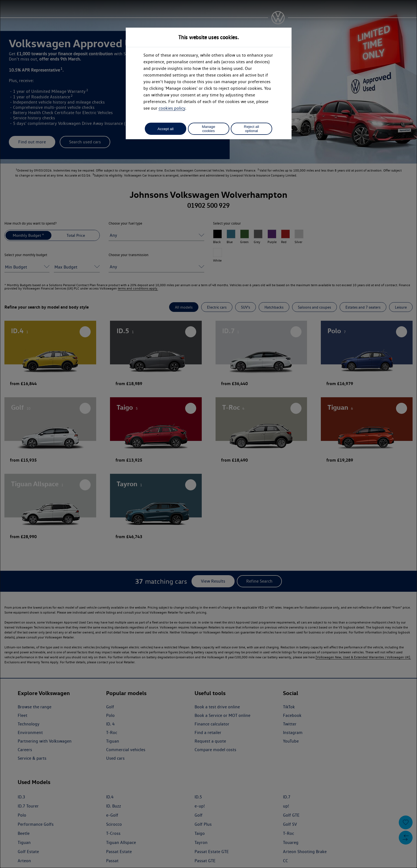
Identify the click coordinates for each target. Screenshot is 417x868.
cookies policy (172, 108)
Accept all (166, 129)
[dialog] (208, 434)
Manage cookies (208, 129)
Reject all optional (252, 129)
